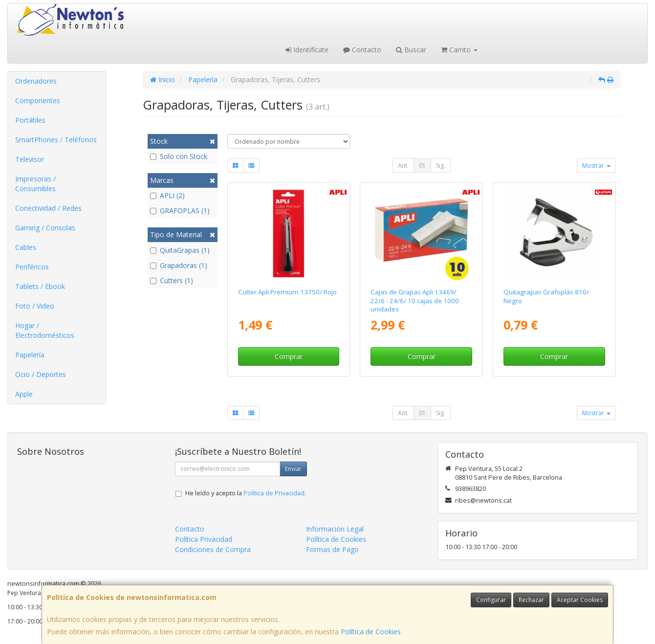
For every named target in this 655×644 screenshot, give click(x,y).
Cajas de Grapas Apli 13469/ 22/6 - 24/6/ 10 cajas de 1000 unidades (415, 300)
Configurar (491, 600)
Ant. (403, 166)
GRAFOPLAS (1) (180, 211)
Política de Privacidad (274, 493)
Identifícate (307, 50)
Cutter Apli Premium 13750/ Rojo (287, 292)
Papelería (30, 355)
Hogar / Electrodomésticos (45, 330)
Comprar (289, 356)
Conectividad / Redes (48, 208)
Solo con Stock (179, 156)
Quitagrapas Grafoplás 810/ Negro (546, 296)
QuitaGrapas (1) (180, 250)
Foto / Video (35, 306)
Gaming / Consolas (45, 228)
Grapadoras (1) (179, 265)
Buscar (411, 50)
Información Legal (335, 529)
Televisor (30, 159)
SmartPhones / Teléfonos (56, 140)
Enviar (293, 469)
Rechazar (531, 600)
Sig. (441, 166)
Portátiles (30, 120)
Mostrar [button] (596, 166)
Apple (24, 394)
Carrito (459, 50)
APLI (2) (167, 195)
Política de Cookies (371, 632)
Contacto (362, 50)
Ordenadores (36, 81)
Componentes (38, 100)
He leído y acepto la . (246, 493)
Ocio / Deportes (41, 374)
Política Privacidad (204, 539)
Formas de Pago (332, 549)
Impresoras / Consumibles (35, 184)
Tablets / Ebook (40, 286)
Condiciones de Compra (213, 549)
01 (422, 166)
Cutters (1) (172, 280)
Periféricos (32, 267)
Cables (26, 247)
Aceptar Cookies (580, 600)
